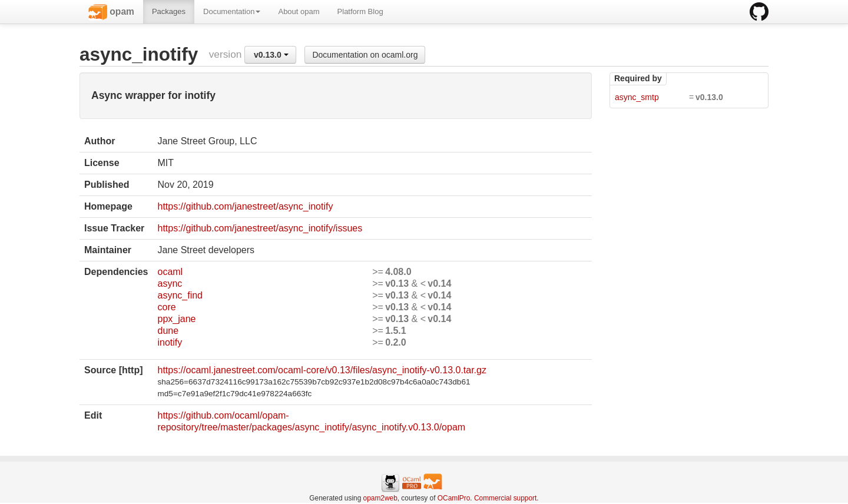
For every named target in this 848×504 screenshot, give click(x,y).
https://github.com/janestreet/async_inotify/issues (260, 228)
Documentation (232, 11)
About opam (299, 11)
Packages (169, 11)
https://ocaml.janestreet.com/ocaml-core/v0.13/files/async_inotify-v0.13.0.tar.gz (322, 370)
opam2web (380, 498)
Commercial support (505, 498)
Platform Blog (360, 11)
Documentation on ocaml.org (365, 55)
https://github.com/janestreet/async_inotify (245, 206)
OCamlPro (454, 498)
